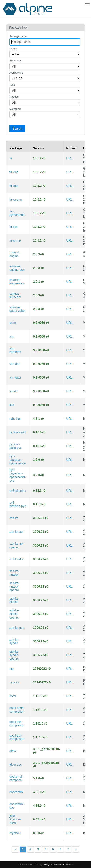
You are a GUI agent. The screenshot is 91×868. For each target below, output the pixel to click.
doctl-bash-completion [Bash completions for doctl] (17, 710)
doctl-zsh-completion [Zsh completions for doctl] (17, 737)
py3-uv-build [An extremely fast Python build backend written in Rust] (18, 432)
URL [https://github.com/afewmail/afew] (69, 751)
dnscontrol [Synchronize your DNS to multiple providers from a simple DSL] (16, 792)
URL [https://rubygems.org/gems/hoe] (69, 419)
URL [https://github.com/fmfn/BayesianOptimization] (69, 460)
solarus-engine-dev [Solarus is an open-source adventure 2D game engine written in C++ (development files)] (17, 268)
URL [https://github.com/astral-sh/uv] (69, 432)
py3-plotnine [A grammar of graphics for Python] (18, 491)
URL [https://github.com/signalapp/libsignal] (69, 819)
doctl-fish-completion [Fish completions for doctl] (17, 724)
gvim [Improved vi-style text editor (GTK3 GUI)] (13, 323)
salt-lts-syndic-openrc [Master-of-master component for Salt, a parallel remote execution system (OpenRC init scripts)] (14, 655)
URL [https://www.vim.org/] (69, 323)
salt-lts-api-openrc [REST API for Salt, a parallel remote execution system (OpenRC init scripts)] (17, 545)
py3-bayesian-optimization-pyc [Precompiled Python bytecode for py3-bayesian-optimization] (18, 475)
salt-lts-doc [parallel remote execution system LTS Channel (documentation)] (17, 559)
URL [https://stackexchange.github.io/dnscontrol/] (69, 792)
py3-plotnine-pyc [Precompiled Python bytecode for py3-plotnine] (18, 504)
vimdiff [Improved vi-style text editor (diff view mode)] (14, 391)
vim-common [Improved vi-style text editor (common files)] (15, 350)
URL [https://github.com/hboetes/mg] (69, 669)
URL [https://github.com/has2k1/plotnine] (69, 491)
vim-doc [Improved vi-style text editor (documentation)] (15, 364)
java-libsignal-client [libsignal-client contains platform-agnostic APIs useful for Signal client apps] (15, 819)
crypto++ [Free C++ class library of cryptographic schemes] (15, 833)
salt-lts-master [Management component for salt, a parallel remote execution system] (14, 573)
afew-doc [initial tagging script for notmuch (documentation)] (16, 765)
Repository (16, 61)
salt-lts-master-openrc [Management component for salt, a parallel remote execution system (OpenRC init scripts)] (15, 587)
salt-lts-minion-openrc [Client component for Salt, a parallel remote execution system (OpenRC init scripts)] (14, 614)
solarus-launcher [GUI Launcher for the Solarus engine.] (15, 295)
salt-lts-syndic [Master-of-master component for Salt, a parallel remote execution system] (14, 641)
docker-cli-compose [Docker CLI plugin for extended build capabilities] (16, 778)
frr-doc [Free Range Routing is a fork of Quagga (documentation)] (14, 186)
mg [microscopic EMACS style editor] (11, 669)
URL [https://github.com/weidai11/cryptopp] (69, 833)
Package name (18, 36)
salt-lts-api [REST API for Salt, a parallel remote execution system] (16, 532)
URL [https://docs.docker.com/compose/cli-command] (69, 778)
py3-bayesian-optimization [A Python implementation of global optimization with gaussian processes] (18, 460)
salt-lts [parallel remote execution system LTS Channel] (14, 518)
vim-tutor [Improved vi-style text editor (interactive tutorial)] (15, 378)
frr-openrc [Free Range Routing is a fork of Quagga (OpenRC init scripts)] (16, 199)
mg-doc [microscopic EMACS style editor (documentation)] (14, 682)
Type (12, 85)
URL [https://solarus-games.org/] (69, 254)
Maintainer (15, 109)
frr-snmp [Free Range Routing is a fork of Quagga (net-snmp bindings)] (15, 240)
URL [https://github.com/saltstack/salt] (69, 518)
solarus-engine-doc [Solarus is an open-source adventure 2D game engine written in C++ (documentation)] (17, 282)
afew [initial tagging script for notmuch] (13, 751)
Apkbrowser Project (62, 864)
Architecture (16, 73)
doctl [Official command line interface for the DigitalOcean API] (13, 696)
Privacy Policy (42, 864)
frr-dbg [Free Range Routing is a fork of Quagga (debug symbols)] (14, 172)
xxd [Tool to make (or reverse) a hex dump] (12, 405)
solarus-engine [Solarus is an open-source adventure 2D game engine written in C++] (15, 254)
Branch (13, 49)
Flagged (14, 97)
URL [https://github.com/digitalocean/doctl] (69, 696)
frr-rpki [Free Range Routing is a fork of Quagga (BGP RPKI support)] (14, 227)
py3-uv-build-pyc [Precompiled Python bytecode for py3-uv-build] (16, 446)
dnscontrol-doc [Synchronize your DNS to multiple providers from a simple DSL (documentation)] (17, 806)
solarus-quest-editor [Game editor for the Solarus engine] (18, 309)
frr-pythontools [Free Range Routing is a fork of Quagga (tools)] (17, 213)
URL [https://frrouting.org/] (69, 158)
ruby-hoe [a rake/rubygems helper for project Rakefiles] (15, 419)
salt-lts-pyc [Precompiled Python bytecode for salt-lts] (17, 628)
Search (17, 128)
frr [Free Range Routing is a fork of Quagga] (11, 158)
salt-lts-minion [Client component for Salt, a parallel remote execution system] (14, 600)
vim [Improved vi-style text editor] (12, 337)
